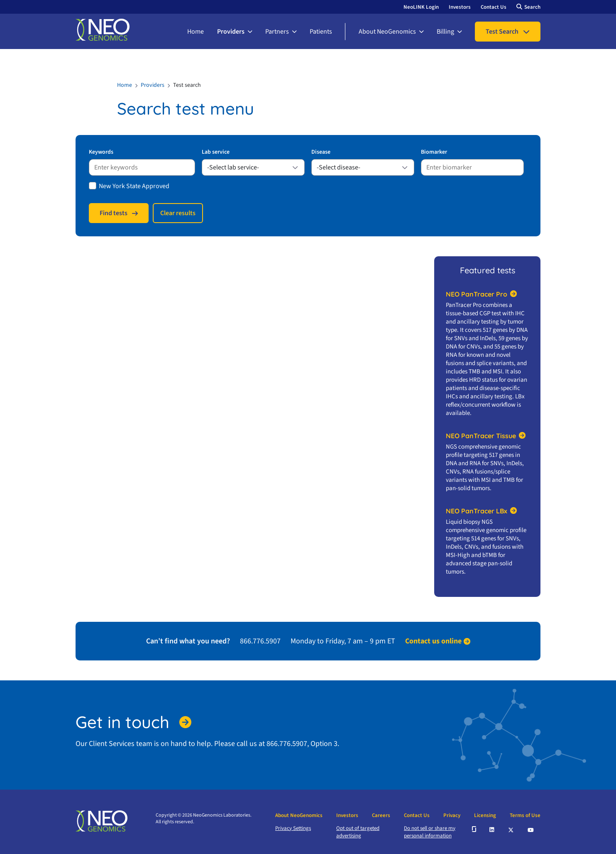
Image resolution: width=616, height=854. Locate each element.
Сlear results (178, 213)
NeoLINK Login (421, 7)
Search (532, 7)
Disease (321, 152)
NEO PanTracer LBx (477, 511)
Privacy (452, 815)
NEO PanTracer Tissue (481, 436)
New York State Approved (134, 186)
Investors (460, 7)
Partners (277, 32)
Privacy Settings (293, 828)
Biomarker (434, 152)
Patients (321, 32)
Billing (445, 32)
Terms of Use (525, 815)
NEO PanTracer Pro (477, 294)
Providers (231, 32)
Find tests (114, 213)
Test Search (502, 32)
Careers (381, 815)
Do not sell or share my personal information (430, 832)
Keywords (101, 152)
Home (196, 32)
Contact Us (494, 7)
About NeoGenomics (387, 32)
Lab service (216, 152)
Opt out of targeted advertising (358, 832)
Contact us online (433, 641)
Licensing (485, 815)
